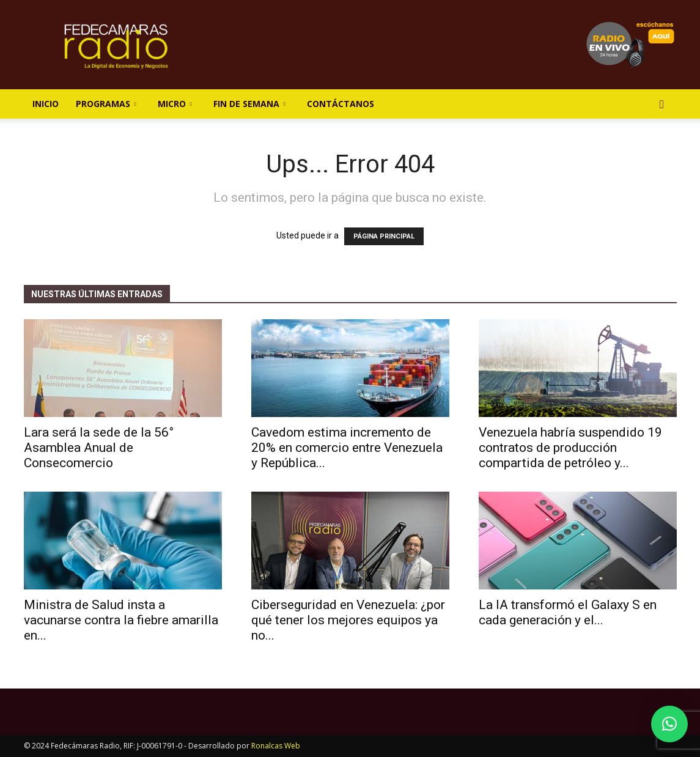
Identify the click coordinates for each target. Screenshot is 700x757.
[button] (662, 105)
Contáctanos (341, 104)
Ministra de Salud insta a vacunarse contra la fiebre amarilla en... (121, 620)
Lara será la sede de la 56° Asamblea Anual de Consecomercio (99, 448)
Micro (175, 104)
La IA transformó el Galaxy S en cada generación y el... (568, 612)
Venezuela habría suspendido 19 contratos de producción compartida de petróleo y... (570, 448)
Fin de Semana (249, 104)
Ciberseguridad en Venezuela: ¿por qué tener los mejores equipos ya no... (348, 620)
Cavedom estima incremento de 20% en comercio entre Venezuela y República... (347, 448)
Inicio (46, 104)
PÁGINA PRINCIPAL (384, 236)
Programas (106, 104)
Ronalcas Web (276, 746)
